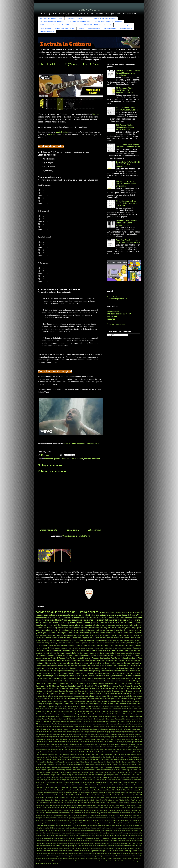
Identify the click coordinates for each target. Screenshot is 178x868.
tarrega (112, 856)
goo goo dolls (91, 825)
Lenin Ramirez (93, 716)
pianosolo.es (112, 296)
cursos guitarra (113, 625)
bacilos (112, 688)
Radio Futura (48, 721)
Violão (122, 805)
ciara (79, 732)
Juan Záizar (112, 780)
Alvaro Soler (48, 711)
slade (77, 856)
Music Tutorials (62, 132)
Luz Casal (100, 787)
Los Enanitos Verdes (120, 633)
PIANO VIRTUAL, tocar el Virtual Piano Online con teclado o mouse (126, 223)
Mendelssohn (107, 790)
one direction (99, 620)
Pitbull (140, 658)
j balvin (114, 628)
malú (55, 841)
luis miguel (77, 633)
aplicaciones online (68, 727)
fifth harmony (85, 653)
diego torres (89, 691)
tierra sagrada (49, 706)
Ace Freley (100, 668)
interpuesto (117, 828)
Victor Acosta (87, 805)
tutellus (110, 858)
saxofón (76, 853)
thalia (131, 856)
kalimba (80, 676)
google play (99, 825)
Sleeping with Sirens (80, 800)
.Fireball (100, 752)
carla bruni (75, 815)
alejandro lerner (68, 688)
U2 (94, 625)
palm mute (55, 848)
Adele (80, 635)
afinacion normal (122, 724)
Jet (86, 714)
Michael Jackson (121, 658)
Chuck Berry (101, 711)
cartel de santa (114, 729)
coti (94, 630)
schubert (90, 853)
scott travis (97, 853)
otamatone (39, 848)
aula (111, 810)
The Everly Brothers (42, 803)
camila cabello (40, 815)
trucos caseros (102, 858)
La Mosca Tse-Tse (82, 716)
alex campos (57, 661)
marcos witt (122, 699)
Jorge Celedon (48, 780)
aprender (59, 615)
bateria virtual (84, 661)
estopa (132, 638)
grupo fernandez (117, 825)
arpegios (67, 617)
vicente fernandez (83, 623)
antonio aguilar (74, 810)
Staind (93, 800)
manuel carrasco (136, 676)
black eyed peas (137, 727)
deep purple (71, 630)
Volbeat (38, 724)
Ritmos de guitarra (46, 28)
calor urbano (124, 813)
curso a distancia (59, 691)
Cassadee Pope (60, 765)
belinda (51, 813)
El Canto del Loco (114, 711)
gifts (75, 825)
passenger (68, 848)
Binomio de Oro (125, 759)
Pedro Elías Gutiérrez (94, 795)
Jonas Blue (39, 780)
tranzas (64, 706)
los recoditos (101, 676)
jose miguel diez (112, 833)
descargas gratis (78, 734)
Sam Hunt (64, 800)
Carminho (39, 765)
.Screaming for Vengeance (77, 709)
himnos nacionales (58, 828)
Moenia (51, 792)
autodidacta (138, 650)
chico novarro (54, 732)
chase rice (139, 815)
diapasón (116, 820)
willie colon (109, 861)
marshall (60, 744)
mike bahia (97, 701)
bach (77, 661)
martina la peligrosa (111, 841)
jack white (93, 830)
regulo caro (82, 640)
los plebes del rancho (124, 630)
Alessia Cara (84, 757)
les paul (74, 742)
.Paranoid (57, 668)
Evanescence (125, 711)
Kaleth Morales (83, 658)
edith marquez (48, 823)
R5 (42, 721)
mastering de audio (135, 699)
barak (37, 813)
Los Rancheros (114, 785)
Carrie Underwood (48, 765)
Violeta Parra (47, 661)
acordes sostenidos (110, 724)
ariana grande (88, 645)
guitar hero (136, 825)
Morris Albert (68, 792)
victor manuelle (46, 861)
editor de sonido (113, 691)
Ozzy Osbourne (115, 792)
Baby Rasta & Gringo (73, 759)
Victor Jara (102, 650)
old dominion (119, 846)
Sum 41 (112, 800)
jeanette (120, 830)
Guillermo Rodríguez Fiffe (68, 775)
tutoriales (139, 620)
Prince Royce (134, 633)
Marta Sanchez (88, 790)
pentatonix (86, 848)
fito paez (75, 694)
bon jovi (93, 671)
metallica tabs (78, 744)
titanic (72, 858)
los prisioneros (82, 699)
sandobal (98, 747)
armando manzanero (97, 810)
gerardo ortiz (79, 628)
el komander (129, 645)
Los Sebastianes (125, 785)
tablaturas (96, 459)
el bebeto (48, 663)
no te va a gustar (102, 648)
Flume (92, 772)
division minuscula (68, 673)
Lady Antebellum (100, 782)
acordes (120, 650)
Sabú (53, 800)
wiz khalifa (116, 861)
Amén (137, 757)
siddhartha (117, 747)
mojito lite (124, 843)
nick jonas (85, 846)
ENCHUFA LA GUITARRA (89, 10)
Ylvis (53, 724)
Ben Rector (98, 759)
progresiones (60, 704)
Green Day (67, 620)
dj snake (104, 691)
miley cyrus (68, 666)
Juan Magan (129, 683)
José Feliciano (71, 658)
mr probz (139, 843)
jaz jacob (114, 830)
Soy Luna (98, 638)
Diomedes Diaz (71, 770)
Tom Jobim (96, 803)
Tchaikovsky (123, 800)
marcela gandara (111, 699)
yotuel (135, 749)
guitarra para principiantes (82, 620)
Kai (45, 782)
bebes (47, 813)
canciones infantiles (84, 617)
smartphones (129, 747)
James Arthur (64, 777)
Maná (49, 617)
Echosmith (104, 770)
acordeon (50, 808)
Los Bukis (45, 686)
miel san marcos (62, 701)
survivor (107, 856)
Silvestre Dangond (76, 721)
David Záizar (134, 767)
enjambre (53, 694)
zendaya (48, 863)
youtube (140, 749)
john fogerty (88, 739)
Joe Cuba (115, 777)
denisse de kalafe (67, 734)
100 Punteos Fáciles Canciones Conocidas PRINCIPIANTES (125, 127)
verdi (121, 858)
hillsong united (53, 696)
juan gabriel (110, 630)
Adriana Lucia (45, 757)
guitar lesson (112, 694)
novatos (111, 656)
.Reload (52, 709)
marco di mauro (82, 841)
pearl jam (62, 747)
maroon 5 (53, 640)
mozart (134, 843)
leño (64, 838)
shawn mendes (72, 635)
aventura (39, 653)
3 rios (109, 709)
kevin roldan (103, 696)
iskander (62, 830)
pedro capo (74, 747)
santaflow (110, 747)
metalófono (71, 843)
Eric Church (133, 770)
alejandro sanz (108, 617)
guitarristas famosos (112, 673)
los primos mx (82, 742)
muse (97, 628)
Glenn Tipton (138, 772)
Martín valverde (93, 719)
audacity (107, 810)
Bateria (39, 620)
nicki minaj (136, 744)
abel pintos (57, 628)
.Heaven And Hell (109, 752)
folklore (71, 628)
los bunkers (85, 648)
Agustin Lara (54, 757)
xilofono (123, 861)
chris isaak (63, 732)
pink (49, 678)
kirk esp (116, 836)
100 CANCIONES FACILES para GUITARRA (108, 22)
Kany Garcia (56, 782)
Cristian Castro (64, 683)
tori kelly (58, 706)
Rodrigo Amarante (115, 798)
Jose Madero (71, 780)
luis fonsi (69, 656)
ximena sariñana (131, 861)
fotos (102, 673)
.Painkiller (66, 754)
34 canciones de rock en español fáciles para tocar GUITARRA (126, 203)
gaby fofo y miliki (58, 825)
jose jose (98, 663)
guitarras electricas (48, 648)
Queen (38, 633)
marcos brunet (92, 841)
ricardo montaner (100, 678)
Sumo (117, 800)
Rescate (77, 798)
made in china (49, 841)
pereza (38, 704)
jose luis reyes (101, 833)
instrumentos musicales (72, 696)
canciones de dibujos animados (122, 620)
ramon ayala (69, 704)
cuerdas (60, 820)
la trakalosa (91, 676)
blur (125, 688)
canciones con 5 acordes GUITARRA (104, 18)
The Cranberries (111, 721)
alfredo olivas (94, 808)
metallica (46, 620)
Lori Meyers (47, 785)
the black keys (124, 678)
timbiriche (44, 858)
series (52, 620)
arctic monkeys (108, 638)
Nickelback (134, 719)
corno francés (121, 818)
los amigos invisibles (100, 838)
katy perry (117, 663)
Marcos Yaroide (77, 790)
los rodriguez (110, 676)
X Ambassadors (46, 724)
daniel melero (68, 820)
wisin (110, 640)
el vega (55, 823)
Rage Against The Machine (44, 798)
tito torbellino (86, 749)
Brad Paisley (59, 762)
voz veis (119, 749)
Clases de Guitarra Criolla (132, 615)
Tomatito (103, 803)
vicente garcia (99, 749)
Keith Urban (46, 716)
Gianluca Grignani (56, 714)
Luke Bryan (93, 787)
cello (117, 815)
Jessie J (82, 714)
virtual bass (68, 861)
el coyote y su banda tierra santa (114, 734)
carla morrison (110, 645)
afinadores (139, 640)
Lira (42, 785)
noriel (95, 846)
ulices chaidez (96, 666)
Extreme (133, 711)
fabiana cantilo (64, 737)
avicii (73, 661)
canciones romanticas (97, 661)
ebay (41, 823)
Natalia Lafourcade (74, 686)
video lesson (108, 749)
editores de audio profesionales (131, 691)
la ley (85, 676)
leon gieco (68, 742)
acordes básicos (42, 688)
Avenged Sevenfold (111, 681)
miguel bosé (102, 744)
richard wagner (101, 851)
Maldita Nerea (123, 787)
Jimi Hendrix (40, 671)
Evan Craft (47, 772)
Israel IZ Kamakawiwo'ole (123, 775)
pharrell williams (95, 848)
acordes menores (87, 724)
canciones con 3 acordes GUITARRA (51, 18)
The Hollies (53, 803)
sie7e (107, 704)
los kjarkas (121, 838)
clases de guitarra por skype (72, 818)
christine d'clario (129, 671)
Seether (70, 800)
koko (124, 739)
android (56, 810)
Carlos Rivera (118, 668)
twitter (70, 706)
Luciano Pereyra (55, 787)
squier (102, 856)
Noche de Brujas (104, 792)
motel (129, 843)
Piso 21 (99, 686)
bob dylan (131, 688)
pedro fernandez (77, 848)
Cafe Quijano (111, 762)
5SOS (50, 638)
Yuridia (57, 724)
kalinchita (47, 836)
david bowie (82, 820)
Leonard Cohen (122, 782)
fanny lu (118, 823)
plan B (44, 704)
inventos (42, 830)
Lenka (115, 782)
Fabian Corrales (65, 772)
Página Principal (73, 530)
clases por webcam (88, 818)
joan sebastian (89, 628)
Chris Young (132, 765)
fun (78, 737)
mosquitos (111, 319)
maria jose (101, 841)
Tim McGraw (138, 721)
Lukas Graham (83, 787)
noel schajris (121, 701)
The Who (84, 803)
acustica (57, 808)
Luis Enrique (68, 719)
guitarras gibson (41, 696)
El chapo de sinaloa (114, 770)
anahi (43, 727)
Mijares (136, 790)
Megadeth (85, 638)
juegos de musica (123, 635)
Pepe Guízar (106, 795)
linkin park (46, 640)
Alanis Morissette (128, 709)
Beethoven (108, 668)
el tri (53, 663)
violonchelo (46, 658)
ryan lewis (51, 853)
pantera (61, 848)
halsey (38, 828)
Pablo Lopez (129, 792)
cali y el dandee (102, 671)
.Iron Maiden (131, 666)
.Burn (85, 752)
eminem (138, 734)
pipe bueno (105, 848)
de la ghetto (48, 734)
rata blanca (55, 851)
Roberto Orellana (85, 798)
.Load (37, 754)
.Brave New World (77, 752)
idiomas (130, 673)
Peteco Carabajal (116, 795)
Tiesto (89, 803)
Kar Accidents (65, 782)
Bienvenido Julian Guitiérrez (111, 759)
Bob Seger (51, 762)
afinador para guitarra (135, 724)
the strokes (40, 706)
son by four (90, 856)
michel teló (86, 744)
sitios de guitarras (69, 856)
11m (114, 754)
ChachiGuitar (83, 765)
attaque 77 (90, 727)
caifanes (60, 633)
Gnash (47, 775)
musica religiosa (42, 678)
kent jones (83, 836)
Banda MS (97, 617)
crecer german (138, 818)
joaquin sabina (89, 663)
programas (50, 704)
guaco (115, 737)
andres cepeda (68, 625)
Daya (141, 767)
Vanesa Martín (55, 805)
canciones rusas (66, 815)
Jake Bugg (75, 714)
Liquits (38, 785)
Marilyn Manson (91, 650)
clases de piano (42, 615)
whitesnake (101, 861)
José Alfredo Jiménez (104, 633)
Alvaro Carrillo (103, 757)
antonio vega (79, 688)
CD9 (105, 762)
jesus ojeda (66, 833)
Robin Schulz (65, 721)
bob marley (51, 630)
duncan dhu (99, 734)
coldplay (89, 630)
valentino (116, 858)
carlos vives (120, 645)
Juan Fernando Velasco (120, 714)
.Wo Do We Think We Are (104, 754)
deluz (95, 820)
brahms (88, 813)
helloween (123, 673)
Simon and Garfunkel (90, 721)
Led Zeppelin (136, 643)
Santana (39, 661)
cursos (51, 673)
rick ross (109, 851)
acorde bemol (65, 724)
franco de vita (97, 694)
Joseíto (90, 780)
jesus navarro (57, 833)
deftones (90, 820)
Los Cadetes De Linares (125, 716)
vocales (75, 861)
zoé (106, 625)
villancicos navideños (84, 625)
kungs (130, 836)
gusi (141, 825)
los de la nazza (112, 838)
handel (50, 828)
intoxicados (125, 828)
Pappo (44, 795)
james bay (100, 830)
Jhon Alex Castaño (105, 777)
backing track (73, 671)
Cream (92, 767)
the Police (137, 856)
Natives (87, 792)
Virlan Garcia (112, 650)
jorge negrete (106, 739)
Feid (137, 711)
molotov (105, 701)
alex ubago (57, 671)
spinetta (97, 856)
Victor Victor (96, 805)
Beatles (92, 615)
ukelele (113, 643)
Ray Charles (70, 798)
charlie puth (48, 691)
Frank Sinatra (45, 714)
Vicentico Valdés (77, 805)
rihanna (100, 643)
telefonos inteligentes (51, 749)
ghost (57, 663)
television (106, 643)
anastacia (39, 810)
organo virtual (54, 747)
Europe (140, 770)
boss (83, 813)
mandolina (60, 841)
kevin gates (96, 836)
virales (62, 861)
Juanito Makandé (137, 780)
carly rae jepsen (110, 815)
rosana (75, 666)
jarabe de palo (115, 653)
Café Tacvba (67, 638)
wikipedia (119, 643)
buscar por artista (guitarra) (124, 25)
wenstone (93, 861)
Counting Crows (84, 767)
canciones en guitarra (97, 729)
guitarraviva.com (41, 739)
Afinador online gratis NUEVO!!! (65, 28)
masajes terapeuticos (124, 841)
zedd (51, 752)
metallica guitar (41, 843)
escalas (97, 673)
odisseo (105, 846)
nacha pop (112, 701)
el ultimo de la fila (42, 694)
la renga (133, 696)
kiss (122, 663)
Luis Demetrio (73, 787)
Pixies (140, 719)
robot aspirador (113, 311)
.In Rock (140, 752)
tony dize (78, 858)
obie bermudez (45, 747)
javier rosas (107, 830)
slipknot (43, 650)
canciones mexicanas (123, 617)
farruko (77, 653)
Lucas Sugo (45, 787)
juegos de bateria (58, 676)
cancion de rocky (70, 729)
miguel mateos (74, 701)
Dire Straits (81, 650)
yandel (51, 681)
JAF (43, 777)
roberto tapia (128, 851)
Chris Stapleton (123, 765)
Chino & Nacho (129, 668)
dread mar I (40, 663)
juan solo (132, 833)
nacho (113, 744)
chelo (108, 661)
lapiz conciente (49, 838)
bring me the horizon (57, 653)
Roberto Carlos (124, 686)
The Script (77, 803)
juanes (73, 623)
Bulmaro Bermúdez (91, 762)
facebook (112, 823)
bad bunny (119, 688)
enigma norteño (54, 737)
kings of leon (112, 696)
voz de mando (107, 666)
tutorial (46, 681)
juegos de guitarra (127, 653)
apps (88, 810)
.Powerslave (74, 681)
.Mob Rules (58, 754)
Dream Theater (103, 683)
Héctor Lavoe (99, 775)
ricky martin (136, 648)
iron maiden (138, 617)
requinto (67, 615)
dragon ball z (80, 673)
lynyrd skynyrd (125, 742)
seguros (114, 853)
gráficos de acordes (94, 28)
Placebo (38, 721)
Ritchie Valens (113, 686)
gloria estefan (81, 825)
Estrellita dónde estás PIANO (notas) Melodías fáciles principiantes (128, 73)
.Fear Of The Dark (119, 666)
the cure (62, 749)
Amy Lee (121, 757)
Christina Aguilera (46, 767)
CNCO (91, 635)
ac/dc (119, 615)
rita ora (121, 851)
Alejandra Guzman (74, 757)
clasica (97, 818)
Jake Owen (56, 777)
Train (141, 686)
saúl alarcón (83, 853)
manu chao (100, 699)
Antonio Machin (46, 759)
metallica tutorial (62, 843)
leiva (56, 838)
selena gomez (122, 656)
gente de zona (88, 737)
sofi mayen (83, 856)
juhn (137, 833)
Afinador (85, 635)
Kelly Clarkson (74, 782)
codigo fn (114, 732)
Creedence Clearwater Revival (64, 650)
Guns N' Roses (118, 640)
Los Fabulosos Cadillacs (98, 658)
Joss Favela (107, 714)
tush (92, 749)
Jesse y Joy (64, 623)
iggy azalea (63, 739)
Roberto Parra (96, 798)
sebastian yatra (112, 678)
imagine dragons (103, 653)
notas (119, 628)
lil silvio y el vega (75, 838)
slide (111, 704)
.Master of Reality (46, 668)
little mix (90, 838)
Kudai (73, 716)
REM (105, 686)
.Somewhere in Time (68, 668)
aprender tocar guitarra (74, 645)
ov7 (133, 701)
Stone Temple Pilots (102, 800)
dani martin (70, 691)
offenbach (111, 846)
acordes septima (98, 724)
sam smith (82, 704)
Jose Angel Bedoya (60, 780)
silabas (61, 856)
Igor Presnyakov (109, 775)
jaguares (80, 739)
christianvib (137, 612)
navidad (39, 623)
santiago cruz (95, 704)
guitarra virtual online (135, 694)
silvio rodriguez (134, 656)
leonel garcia (135, 663)
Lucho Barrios (59, 719)
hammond (44, 828)
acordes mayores (55, 688)
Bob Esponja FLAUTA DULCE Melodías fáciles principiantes (126, 184)
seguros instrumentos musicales (127, 853)
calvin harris (132, 813)
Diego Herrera (51, 770)
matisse (60, 640)
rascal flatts (47, 851)
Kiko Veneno (84, 782)
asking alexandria (80, 727)
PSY (94, 686)
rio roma (135, 630)
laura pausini (53, 742)
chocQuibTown (40, 818)
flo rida (89, 694)
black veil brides (41, 729)
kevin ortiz (94, 696)
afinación (52, 135)
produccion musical (59, 678)
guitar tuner (122, 694)
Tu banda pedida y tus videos (127, 803)
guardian (126, 825)
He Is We (91, 775)
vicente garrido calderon (131, 858)
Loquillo (100, 716)
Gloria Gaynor (40, 775)
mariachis (60, 666)
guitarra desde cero (126, 28)
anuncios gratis (59, 645)
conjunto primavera (124, 732)
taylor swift (91, 640)
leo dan (127, 663)
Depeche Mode (92, 683)
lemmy (60, 838)
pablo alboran (97, 623)
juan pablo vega (45, 676)
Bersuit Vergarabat (136, 681)
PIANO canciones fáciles (47, 25)
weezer (125, 749)
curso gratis (128, 661)
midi (108, 843)
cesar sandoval (130, 815)
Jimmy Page (92, 714)
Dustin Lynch (95, 770)
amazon (140, 808)
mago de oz (125, 676)
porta (117, 848)
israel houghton (71, 830)
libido (63, 656)
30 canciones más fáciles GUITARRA (79, 22)
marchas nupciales (70, 841)
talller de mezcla (126, 704)
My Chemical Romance (58, 686)
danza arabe (112, 316)
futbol (105, 694)
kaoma (61, 836)
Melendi (58, 620)
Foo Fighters (77, 638)
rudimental (39, 853)
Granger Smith (55, 775)
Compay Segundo (58, 767)
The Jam (60, 803)
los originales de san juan (134, 838)
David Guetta (81, 683)
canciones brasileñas (53, 815)
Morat (47, 671)
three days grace (101, 640)
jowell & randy (123, 833)
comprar (102, 818)
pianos (132, 635)
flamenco (83, 694)
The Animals (138, 800)
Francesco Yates (122, 772)
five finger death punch (128, 823)
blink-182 (46, 653)
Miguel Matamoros (116, 719)
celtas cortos (132, 729)
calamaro (50, 635)
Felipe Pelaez (85, 772)
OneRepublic (87, 686)
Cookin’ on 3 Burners (71, 767)
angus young (128, 650)
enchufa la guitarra (72, 823)
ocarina (99, 846)
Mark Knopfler (83, 719)
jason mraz (79, 663)
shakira (84, 633)
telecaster (118, 856)
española (93, 823)
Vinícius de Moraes (107, 805)
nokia (91, 846)
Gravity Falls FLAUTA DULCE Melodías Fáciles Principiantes (128, 164)
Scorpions (134, 686)
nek (126, 744)
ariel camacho (57, 617)
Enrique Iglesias (137, 628)
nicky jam (139, 625)
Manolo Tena (133, 787)
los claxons (92, 643)
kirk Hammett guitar (107, 836)
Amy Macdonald (129, 757)
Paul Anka (72, 795)
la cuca (132, 739)
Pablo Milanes (138, 792)
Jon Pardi (139, 777)
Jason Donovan (93, 777)
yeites (38, 863)
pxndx (137, 635)
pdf (115, 656)
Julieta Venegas (133, 714)
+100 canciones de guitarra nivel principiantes (82, 443)
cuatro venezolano (46, 820)
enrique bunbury (51, 643)
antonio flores (57, 727)
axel (141, 633)
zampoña (39, 752)
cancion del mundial (83, 729)
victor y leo (55, 861)
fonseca (113, 635)
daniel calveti (79, 691)
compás (108, 818)
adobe (62, 808)
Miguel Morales (128, 790)
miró (111, 843)
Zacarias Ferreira (41, 808)
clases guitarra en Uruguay (101, 732)
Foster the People (110, 772)
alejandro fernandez (49, 633)
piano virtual (113, 648)
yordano (42, 863)
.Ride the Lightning (61, 709)
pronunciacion (71, 678)
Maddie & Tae (114, 787)
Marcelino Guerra (56, 790)
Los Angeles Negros (110, 716)
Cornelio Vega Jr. (52, 683)
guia (130, 825)
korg (127, 739)
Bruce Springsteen (69, 762)
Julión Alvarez (47, 628)
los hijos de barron (68, 699)
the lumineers (137, 704)
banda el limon (99, 645)
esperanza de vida (103, 823)
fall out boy (73, 737)
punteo (79, 678)
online (129, 701)
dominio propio (138, 820)
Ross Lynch (125, 798)
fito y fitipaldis (105, 635)
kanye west (55, 836)
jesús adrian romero (77, 833)
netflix (130, 744)
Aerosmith (83, 681)
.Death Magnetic (92, 752)
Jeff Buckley (119, 683)
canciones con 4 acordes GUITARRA (78, 18)
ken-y (77, 836)
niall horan (78, 846)
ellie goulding (130, 734)
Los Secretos (135, 785)
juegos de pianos (66, 648)
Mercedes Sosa (104, 719)
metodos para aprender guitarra (96, 843)
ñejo (58, 863)
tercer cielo (125, 856)
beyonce (65, 813)
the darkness (69, 749)
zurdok (54, 863)
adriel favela (69, 808)
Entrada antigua (95, 530)
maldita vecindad (51, 744)
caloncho (116, 813)
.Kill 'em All (58, 681)
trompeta (94, 858)
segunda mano (106, 853)
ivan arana (79, 830)
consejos (113, 818)
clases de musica (117, 661)
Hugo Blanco (67, 714)
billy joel (122, 727)
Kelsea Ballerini (55, 716)
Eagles (112, 683)
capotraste (39, 691)
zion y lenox (87, 706)
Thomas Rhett (129, 721)
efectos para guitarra (122, 638)
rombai (135, 851)
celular (122, 815)
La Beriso (91, 782)
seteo (103, 704)
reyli (92, 678)
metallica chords (137, 841)
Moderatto (44, 792)
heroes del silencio (64, 643)
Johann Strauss (130, 777)
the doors (39, 681)
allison (51, 645)
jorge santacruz (90, 833)
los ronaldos (91, 742)
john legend (86, 696)
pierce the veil (83, 747)
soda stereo (53, 623)
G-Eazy (131, 772)
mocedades (117, 843)
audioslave (97, 727)
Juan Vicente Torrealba (100, 780)
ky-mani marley (137, 836)
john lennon (68, 633)
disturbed (87, 734)
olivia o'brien (127, 846)
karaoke (67, 836)
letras (113, 612)
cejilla (73, 617)
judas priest (100, 625)
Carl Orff (119, 762)
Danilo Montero (115, 767)
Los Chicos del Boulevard (77, 785)
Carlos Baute (40, 683)
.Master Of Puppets (58, 658)
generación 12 (69, 825)
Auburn (64, 759)
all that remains (114, 808)
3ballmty (133, 754)
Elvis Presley (125, 770)
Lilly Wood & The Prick (135, 782)
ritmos (45, 623)
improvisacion (86, 828)
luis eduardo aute (109, 742)
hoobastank (51, 739)
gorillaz (107, 737)
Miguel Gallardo (117, 790)
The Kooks (120, 721)
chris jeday (49, 818)
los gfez (57, 699)
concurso (44, 673)
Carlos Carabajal (127, 762)
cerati (64, 630)
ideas (80, 828)
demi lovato (57, 734)
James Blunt (73, 777)
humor (75, 828)
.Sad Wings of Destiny (77, 754)
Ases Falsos (99, 681)
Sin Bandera (80, 630)
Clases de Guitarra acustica (72, 459)
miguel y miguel (86, 701)
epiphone (82, 823)
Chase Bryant (107, 765)
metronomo (51, 701)
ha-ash (63, 635)
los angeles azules (46, 699)
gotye (111, 737)
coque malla (134, 732)
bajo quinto (120, 810)
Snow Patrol (101, 721)
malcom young (40, 744)
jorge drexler (96, 739)
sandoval (104, 747)
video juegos (126, 628)
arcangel (88, 688)
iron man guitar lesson (52, 830)
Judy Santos (40, 782)
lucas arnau (99, 742)
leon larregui (56, 656)
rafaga (40, 851)
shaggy (56, 856)
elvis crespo (62, 823)
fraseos (38, 825)
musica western (61, 846)
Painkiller (39, 795)
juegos (57, 648)
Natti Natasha (94, 792)
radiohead (86, 678)
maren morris (102, 656)
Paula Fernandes (81, 795)
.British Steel (109, 706)
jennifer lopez (138, 830)
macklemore (40, 841)
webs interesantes (84, 861)
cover (141, 732)
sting (135, 747)
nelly (73, 846)
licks (67, 838)
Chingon (114, 765)
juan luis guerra (107, 663)
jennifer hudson (128, 830)
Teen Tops (130, 800)
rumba (45, 853)
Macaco (75, 719)
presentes (131, 848)
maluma (87, 459)
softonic (117, 704)
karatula (73, 836)
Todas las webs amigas (116, 324)
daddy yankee (137, 661)
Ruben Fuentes (46, 800)
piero (89, 747)
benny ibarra (115, 727)
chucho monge (72, 732)
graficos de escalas (110, 28)
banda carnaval (84, 671)
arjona (38, 617)
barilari (42, 813)
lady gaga (47, 656)
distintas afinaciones (126, 820)
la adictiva (77, 648)
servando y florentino (46, 856)
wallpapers (91, 633)
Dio (107, 711)
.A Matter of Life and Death (62, 752)
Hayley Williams (82, 775)
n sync (68, 846)
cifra (54, 818)
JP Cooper (48, 777)
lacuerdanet (39, 838)
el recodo (57, 635)
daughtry (75, 820)
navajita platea (120, 744)
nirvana (113, 615)
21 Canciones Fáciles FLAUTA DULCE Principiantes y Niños (125, 90)
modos (108, 744)
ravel (61, 851)
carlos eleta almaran (97, 815)
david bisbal (40, 643)
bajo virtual (135, 810)
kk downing (123, 836)
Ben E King (57, 711)
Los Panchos (49, 719)
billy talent (128, 727)
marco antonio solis (48, 666)
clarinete (59, 818)
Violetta (117, 805)
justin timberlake (70, 676)
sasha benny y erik (67, 853)
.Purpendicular (44, 709)
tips (69, 858)
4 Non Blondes (117, 709)
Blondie (133, 759)
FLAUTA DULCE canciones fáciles (70, 25)
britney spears (108, 813)
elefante (97, 635)
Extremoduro (55, 772)
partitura (39, 628)
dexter (110, 820)
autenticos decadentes (100, 688)
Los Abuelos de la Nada (60, 785)
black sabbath (41, 635)
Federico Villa (76, 772)
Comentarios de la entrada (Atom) (76, 536)
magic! (132, 742)
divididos (97, 691)
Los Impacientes (103, 785)
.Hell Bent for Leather (122, 752)
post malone (123, 848)
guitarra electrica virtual (125, 737)
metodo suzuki (80, 843)
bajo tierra (127, 810)
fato (70, 694)
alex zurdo (77, 808)
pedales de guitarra (70, 640)
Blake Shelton (65, 711)
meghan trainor (68, 744)
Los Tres (111, 658)
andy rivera (49, 727)
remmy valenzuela (124, 648)
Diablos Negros (41, 770)
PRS (122, 792)
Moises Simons (58, 792)
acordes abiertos (75, 724)
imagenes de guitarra (80, 643)
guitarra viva (105, 615)
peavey (68, 747)
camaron (140, 813)
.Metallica (66, 681)
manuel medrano (79, 656)
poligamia (112, 848)
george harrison (99, 737)
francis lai (139, 823)
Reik (106, 620)
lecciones (61, 742)
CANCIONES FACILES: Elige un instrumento (98, 25)
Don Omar (139, 668)
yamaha (140, 861)
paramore (139, 701)
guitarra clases (123, 612)
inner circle (110, 828)
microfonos (94, 744)
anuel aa (83, 810)
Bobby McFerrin (76, 711)
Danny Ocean (125, 767)
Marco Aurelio (67, 790)
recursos (81, 28)
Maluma (95, 114)
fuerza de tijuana (46, 825)
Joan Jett (100, 714)
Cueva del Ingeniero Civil (117, 299)
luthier (118, 742)
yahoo (130, 749)
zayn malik (45, 752)
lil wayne (84, 838)
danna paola (40, 734)
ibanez (61, 696)
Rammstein (57, 721)
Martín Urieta (98, 790)
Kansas (49, 782)
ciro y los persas (86, 732)
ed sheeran (48, 625)
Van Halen (46, 805)
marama (92, 648)
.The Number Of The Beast (86, 668)
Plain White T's (138, 795)
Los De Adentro (91, 785)
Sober (89, 800)
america (38, 727)
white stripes (77, 706)
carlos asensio (84, 815)
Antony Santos (56, 759)
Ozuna (92, 638)
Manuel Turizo (45, 790)
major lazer (139, 742)
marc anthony (91, 656)
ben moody (58, 813)
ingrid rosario (101, 828)
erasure (88, 823)
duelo (93, 734)
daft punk (57, 673)
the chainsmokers (136, 678)
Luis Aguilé (65, 787)
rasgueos (107, 628)
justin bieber (124, 625)
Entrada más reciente (48, 530)
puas (93, 747)
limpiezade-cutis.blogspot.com (119, 314)
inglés (136, 673)
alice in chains (104, 808)
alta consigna (132, 808)
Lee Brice (109, 782)
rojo (76, 704)
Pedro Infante (132, 658)
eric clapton (89, 673)
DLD (141, 630)
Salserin (57, 800)
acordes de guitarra (52, 459)
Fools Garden (99, 772)
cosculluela (70, 653)
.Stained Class (90, 754)
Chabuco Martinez (72, 765)
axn (114, 810)
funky (81, 737)
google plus (107, 825)
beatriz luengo (106, 727)
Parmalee (65, 795)
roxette (140, 851)
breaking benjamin (97, 813)
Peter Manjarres (127, 795)
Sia (51, 671)
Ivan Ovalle (135, 775)
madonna (91, 699)
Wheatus (128, 805)
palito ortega (47, 848)
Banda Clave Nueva (87, 759)
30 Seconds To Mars (123, 754)
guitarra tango (138, 737)
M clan (106, 787)
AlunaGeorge (94, 757)
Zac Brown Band (137, 805)
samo (88, 704)
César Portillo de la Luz (102, 767)
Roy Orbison (134, 798)
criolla (38, 820)
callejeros (139, 688)
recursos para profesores (82, 851)
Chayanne (127, 643)
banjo (141, 810)
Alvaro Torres (113, 757)
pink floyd (58, 625)
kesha (89, 836)
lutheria (118, 676)
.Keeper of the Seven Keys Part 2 (125, 706)
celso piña (123, 729)
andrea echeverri (48, 810)
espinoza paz (101, 630)
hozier (57, 739)
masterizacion (41, 701)
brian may (51, 729)
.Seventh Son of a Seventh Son (96, 709)
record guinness (68, 851)
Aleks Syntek (138, 709)
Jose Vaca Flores (81, 780)
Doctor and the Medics (83, 770)
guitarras (93, 653)
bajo (98, 615)
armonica (65, 671)
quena (137, 848)
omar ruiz (135, 846)
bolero (79, 813)
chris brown (119, 671)
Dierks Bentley (60, 770)
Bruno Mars (57, 638)
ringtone (115, 851)
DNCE (73, 683)
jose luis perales (116, 739)
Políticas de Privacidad (47, 32)
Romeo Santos (41, 630)
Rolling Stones (129, 640)
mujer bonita (40, 846)
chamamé (46, 732)
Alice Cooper (40, 711)
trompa (89, 858)
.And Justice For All (98, 706)
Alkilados (91, 681)
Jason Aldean (82, 777)
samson (57, 853)
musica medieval (50, 846)
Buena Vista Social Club (89, 711)
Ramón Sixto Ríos (59, 798)
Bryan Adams (80, 762)
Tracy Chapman (111, 803)
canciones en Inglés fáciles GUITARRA (52, 22)
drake (37, 823)
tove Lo (83, 858)
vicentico (49, 650)
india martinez (72, 739)
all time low (123, 808)
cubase (55, 820)
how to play (69, 828)
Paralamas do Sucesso (54, 795)
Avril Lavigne (123, 681)
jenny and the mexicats (44, 833)
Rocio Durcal (105, 798)
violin (114, 749)
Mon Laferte (126, 719)
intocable (72, 663)
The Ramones (68, 803)
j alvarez (86, 830)
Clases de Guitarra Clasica (115, 623)
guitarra (52, 615)
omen (141, 846)
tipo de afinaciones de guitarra (57, 858)
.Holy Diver (133, 752)
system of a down (84, 666)
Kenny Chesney (66, 716)
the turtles (78, 749)
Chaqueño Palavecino (94, 765)
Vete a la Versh (66, 805)
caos (107, 729)
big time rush (72, 813)
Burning (100, 762)
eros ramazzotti (63, 694)
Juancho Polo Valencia (123, 780)
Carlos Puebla (138, 762)
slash (123, 747)
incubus (94, 828)
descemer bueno (102, 820)
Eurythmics (39, 772)
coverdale (129, 818)
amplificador (66, 661)
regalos (93, 851)
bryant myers (59, 729)
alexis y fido (85, 808)
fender (137, 645)
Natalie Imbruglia (78, 792)
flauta (44, 617)
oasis (101, 628)
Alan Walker (63, 757)
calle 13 (111, 671)
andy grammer (64, 810)
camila (59, 630)
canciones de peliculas (80, 615)
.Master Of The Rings (47, 754)
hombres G (64, 663)
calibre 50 (65, 628)
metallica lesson (51, 843)
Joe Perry (121, 777)
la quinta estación (123, 696)
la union (137, 739)
